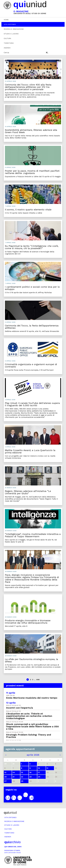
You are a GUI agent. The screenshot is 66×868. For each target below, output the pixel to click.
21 (14, 777)
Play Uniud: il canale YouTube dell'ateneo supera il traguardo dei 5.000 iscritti (32, 404)
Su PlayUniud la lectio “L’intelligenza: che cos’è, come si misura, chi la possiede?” (32, 247)
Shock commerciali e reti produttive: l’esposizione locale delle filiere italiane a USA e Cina (32, 726)
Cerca (6, 53)
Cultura (7, 38)
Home (6, 20)
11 (47, 768)
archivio (12, 842)
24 (39, 777)
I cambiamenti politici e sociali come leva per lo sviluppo (32, 288)
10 (39, 768)
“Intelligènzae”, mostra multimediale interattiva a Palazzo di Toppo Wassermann (33, 535)
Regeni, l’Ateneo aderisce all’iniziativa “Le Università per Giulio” (28, 492)
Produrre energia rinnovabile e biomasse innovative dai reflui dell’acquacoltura (28, 622)
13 (5, 772)
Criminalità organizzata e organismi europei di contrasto (31, 365)
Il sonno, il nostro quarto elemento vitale (28, 210)
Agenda (7, 48)
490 (38, 680)
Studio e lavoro (11, 34)
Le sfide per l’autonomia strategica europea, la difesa (31, 660)
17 (39, 772)
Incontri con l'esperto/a (20, 708)
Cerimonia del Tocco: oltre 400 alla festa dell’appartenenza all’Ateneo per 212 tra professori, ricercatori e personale (28, 87)
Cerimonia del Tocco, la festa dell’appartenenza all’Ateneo (32, 327)
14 (14, 772)
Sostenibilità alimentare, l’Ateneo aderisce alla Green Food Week (31, 131)
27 (5, 781)
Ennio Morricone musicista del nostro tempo (32, 698)
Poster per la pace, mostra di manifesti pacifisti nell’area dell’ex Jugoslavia (32, 172)
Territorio (9, 43)
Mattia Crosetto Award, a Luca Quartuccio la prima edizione (30, 451)
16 (30, 772)
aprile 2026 (33, 755)
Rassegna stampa (13, 851)
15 (22, 772)
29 (22, 781)
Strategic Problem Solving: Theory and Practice (29, 736)
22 (22, 777)
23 (30, 777)
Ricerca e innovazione (14, 29)
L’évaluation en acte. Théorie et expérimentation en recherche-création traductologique (29, 716)
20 (5, 777)
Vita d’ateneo (10, 24)
